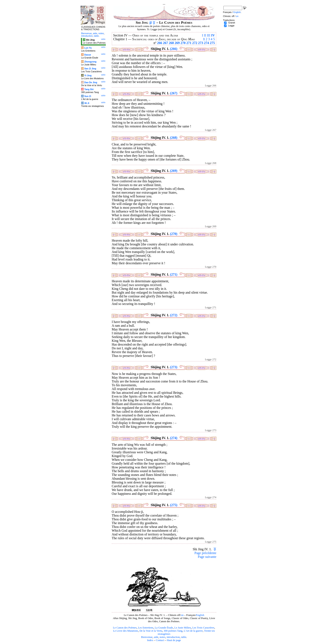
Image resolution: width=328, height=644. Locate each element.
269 (177, 43)
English (200, 615)
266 (160, 43)
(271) (174, 274)
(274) (174, 438)
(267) (174, 93)
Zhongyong (90, 62)
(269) (174, 171)
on (182, 615)
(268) (174, 138)
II (205, 35)
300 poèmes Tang (173, 631)
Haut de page (174, 640)
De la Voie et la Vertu (151, 631)
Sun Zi (88, 96)
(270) (174, 234)
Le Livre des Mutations (126, 631)
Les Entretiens (146, 628)
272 (195, 43)
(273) (174, 367)
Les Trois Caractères (203, 628)
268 (171, 43)
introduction (173, 637)
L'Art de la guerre (193, 631)
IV (213, 35)
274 (206, 43)
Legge (231, 26)
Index (150, 640)
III (209, 35)
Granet (232, 23)
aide (156, 637)
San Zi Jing (90, 69)
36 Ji (87, 103)
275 (212, 43)
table (184, 637)
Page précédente (205, 553)
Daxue (88, 55)
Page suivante (207, 557)
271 (189, 43)
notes (162, 637)
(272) (174, 315)
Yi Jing (88, 75)
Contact (160, 640)
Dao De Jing (91, 82)
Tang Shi (89, 89)
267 (165, 43)
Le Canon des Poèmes (125, 628)
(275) (174, 505)
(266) (174, 49)
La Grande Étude (164, 628)
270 (183, 43)
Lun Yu (88, 48)
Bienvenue (147, 637)
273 (201, 43)
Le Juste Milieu (183, 628)
